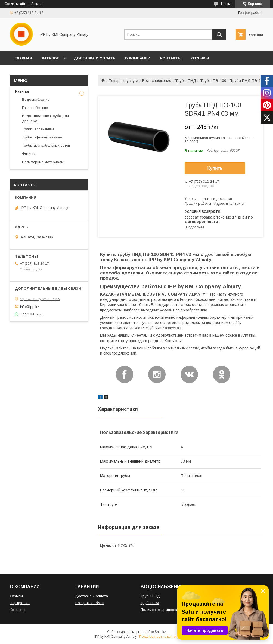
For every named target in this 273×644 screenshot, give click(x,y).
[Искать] (219, 34)
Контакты (18, 610)
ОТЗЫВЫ (200, 58)
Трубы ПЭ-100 (213, 81)
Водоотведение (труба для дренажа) (45, 118)
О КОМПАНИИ (138, 58)
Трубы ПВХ (150, 603)
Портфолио (20, 603)
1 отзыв (227, 4)
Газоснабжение (35, 108)
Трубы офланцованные (42, 137)
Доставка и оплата (92, 596)
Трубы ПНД (186, 81)
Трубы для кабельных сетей (46, 145)
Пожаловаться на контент (159, 637)
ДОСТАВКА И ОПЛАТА (94, 58)
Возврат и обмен (90, 603)
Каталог (22, 91)
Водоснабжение (157, 81)
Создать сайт (15, 4)
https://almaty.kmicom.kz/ (40, 299)
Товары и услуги (123, 81)
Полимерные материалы (43, 162)
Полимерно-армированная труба (169, 610)
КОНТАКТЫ (171, 58)
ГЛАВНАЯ (23, 58)
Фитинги (29, 154)
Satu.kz (160, 632)
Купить (215, 168)
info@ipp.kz (30, 306)
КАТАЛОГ (50, 58)
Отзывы (16, 596)
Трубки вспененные (38, 129)
